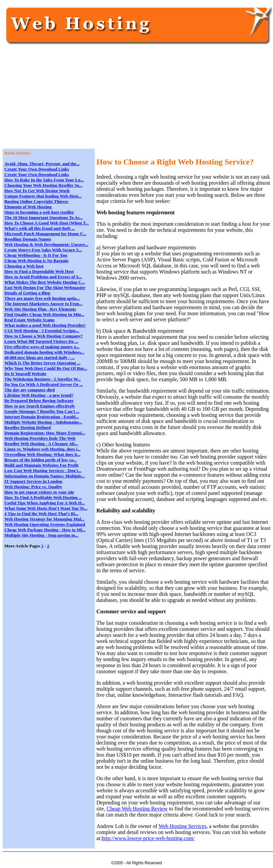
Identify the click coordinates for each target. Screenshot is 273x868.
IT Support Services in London (33, 481)
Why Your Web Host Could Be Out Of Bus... (46, 368)
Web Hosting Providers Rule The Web (40, 438)
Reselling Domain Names (28, 239)
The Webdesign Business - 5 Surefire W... (42, 379)
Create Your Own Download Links (37, 169)
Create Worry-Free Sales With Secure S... (43, 250)
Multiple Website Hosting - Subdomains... (43, 422)
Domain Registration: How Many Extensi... (45, 433)
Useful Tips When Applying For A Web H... (45, 503)
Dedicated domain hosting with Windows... (44, 352)
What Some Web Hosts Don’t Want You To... (46, 508)
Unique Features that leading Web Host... (43, 196)
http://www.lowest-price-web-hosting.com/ (148, 838)
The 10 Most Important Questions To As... (43, 218)
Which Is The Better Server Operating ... (42, 363)
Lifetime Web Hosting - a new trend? (39, 395)
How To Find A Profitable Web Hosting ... (43, 497)
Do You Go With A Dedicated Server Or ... (44, 384)
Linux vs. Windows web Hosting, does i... (42, 449)
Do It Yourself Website (25, 374)
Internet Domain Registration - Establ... (42, 417)
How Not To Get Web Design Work (37, 191)
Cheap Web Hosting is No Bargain (36, 261)
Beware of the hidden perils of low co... (40, 460)
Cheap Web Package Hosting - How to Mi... (45, 530)
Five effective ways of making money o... (42, 347)
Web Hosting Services (183, 826)
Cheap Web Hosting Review (137, 809)
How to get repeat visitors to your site (39, 492)
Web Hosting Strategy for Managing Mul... (44, 519)
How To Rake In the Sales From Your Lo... (44, 180)
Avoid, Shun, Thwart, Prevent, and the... (42, 164)
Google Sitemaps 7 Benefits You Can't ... (42, 411)
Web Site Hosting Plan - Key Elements (40, 309)
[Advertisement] (114, 100)
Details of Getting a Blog (27, 293)
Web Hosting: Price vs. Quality (33, 487)
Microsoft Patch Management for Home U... (45, 234)
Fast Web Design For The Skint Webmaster (45, 287)
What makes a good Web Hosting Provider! (45, 325)
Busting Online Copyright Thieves (36, 201)
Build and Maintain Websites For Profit (41, 465)
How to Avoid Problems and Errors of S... (43, 277)
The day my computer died (29, 390)
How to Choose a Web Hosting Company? (43, 336)
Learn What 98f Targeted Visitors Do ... (41, 341)
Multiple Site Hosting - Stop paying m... (41, 535)
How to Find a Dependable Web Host (39, 271)
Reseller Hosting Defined (28, 427)
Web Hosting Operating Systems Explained (45, 524)
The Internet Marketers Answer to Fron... (43, 304)
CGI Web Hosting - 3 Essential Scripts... (42, 331)
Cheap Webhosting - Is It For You (36, 255)
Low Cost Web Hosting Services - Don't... (43, 471)
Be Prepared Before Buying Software (39, 401)
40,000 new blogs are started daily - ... (39, 357)
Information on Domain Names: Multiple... (44, 476)
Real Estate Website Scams (29, 320)
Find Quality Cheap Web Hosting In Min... (44, 314)
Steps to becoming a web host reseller (39, 212)
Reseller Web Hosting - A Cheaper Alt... (41, 444)
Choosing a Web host (24, 266)
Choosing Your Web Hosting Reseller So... (43, 185)
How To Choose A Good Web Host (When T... (47, 223)
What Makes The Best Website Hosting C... (45, 282)
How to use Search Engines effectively (40, 406)
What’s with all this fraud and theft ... (40, 228)
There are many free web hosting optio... (42, 298)
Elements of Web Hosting (28, 207)
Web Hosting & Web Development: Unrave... (46, 244)
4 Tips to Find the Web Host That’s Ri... (41, 514)
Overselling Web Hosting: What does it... (42, 454)
